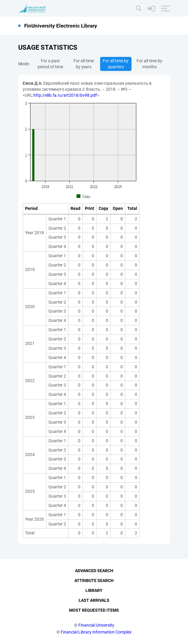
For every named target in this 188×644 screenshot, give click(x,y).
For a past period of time (50, 64)
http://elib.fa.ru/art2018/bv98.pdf (65, 95)
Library (94, 590)
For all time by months (149, 64)
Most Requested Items (94, 610)
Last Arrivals (94, 600)
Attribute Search (94, 581)
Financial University (96, 625)
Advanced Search (94, 571)
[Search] (139, 8)
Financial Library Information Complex (96, 632)
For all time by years (84, 64)
